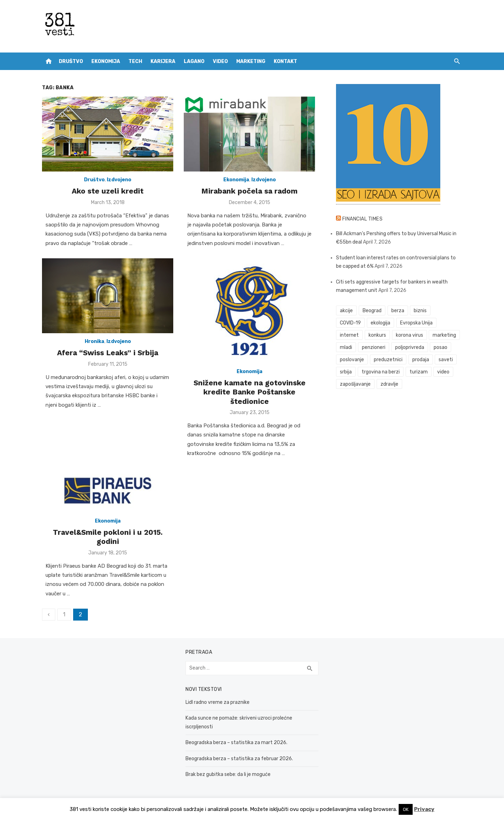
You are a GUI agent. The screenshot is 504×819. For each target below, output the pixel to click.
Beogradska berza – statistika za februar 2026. (239, 759)
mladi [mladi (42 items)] (346, 347)
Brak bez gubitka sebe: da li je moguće (228, 774)
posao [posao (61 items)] (440, 347)
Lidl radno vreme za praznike (218, 702)
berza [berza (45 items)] (398, 311)
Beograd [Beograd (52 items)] (372, 311)
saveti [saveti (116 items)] (446, 360)
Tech (135, 61)
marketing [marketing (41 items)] (444, 335)
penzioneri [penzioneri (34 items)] (374, 347)
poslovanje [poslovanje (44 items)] (352, 360)
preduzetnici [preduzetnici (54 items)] (388, 360)
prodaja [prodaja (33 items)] (421, 360)
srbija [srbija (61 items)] (346, 372)
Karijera (163, 61)
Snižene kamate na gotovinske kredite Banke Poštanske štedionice (250, 392)
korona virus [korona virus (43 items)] (409, 335)
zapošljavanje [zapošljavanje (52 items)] (355, 384)
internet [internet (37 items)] (349, 335)
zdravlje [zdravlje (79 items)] (389, 384)
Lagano (194, 61)
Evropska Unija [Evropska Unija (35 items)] (416, 323)
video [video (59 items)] (443, 372)
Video (220, 61)
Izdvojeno (119, 180)
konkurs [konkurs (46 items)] (377, 335)
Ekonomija (106, 61)
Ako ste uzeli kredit (108, 191)
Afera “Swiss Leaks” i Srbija (108, 353)
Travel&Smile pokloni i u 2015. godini (108, 537)
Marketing (251, 61)
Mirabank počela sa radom (249, 191)
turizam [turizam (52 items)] (419, 372)
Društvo (71, 61)
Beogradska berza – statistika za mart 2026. (236, 743)
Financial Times (363, 219)
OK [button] (406, 809)
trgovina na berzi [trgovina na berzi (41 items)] (381, 372)
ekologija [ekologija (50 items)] (380, 323)
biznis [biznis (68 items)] (420, 311)
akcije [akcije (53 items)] (346, 311)
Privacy (424, 809)
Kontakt (285, 61)
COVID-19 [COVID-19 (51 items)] (350, 323)
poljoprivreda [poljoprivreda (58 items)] (410, 347)
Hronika (94, 341)
